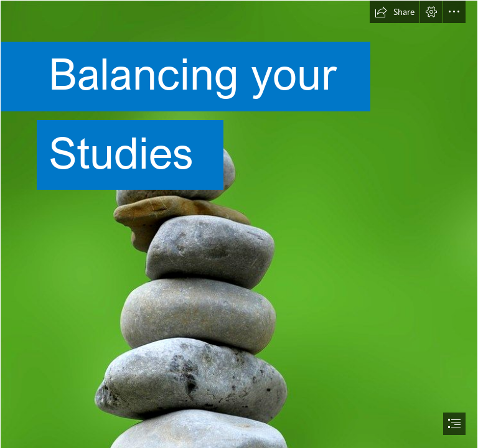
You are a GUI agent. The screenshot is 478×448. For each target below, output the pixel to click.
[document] (239, 224)
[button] (395, 12)
